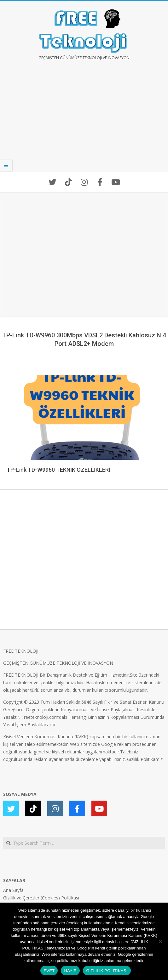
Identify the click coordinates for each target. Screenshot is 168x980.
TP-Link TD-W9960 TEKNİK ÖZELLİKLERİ (58, 470)
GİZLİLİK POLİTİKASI (107, 971)
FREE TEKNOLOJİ (21, 651)
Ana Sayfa (13, 890)
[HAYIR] (160, 941)
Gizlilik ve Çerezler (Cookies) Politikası (41, 898)
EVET (49, 971)
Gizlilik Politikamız (145, 759)
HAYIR (70, 971)
